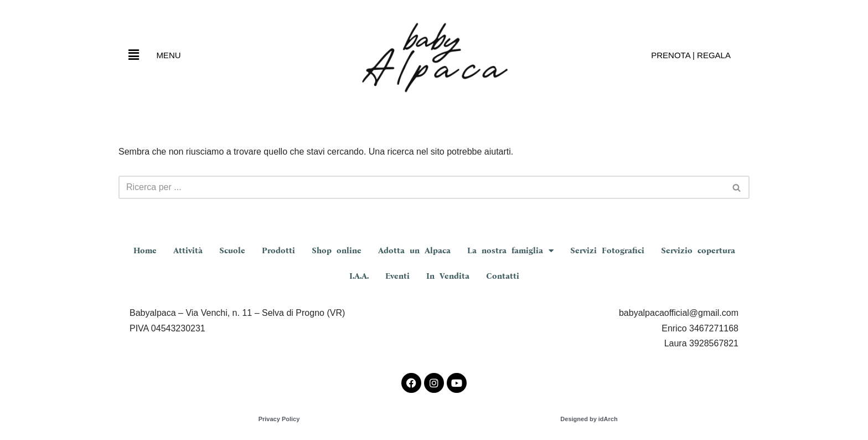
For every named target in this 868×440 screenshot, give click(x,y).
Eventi (397, 276)
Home (145, 250)
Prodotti (278, 250)
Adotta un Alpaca (414, 250)
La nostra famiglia (510, 251)
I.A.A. (359, 276)
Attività (188, 250)
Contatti (503, 276)
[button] (133, 55)
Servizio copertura (698, 250)
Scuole (232, 250)
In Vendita (448, 276)
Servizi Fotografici (607, 250)
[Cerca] (422, 187)
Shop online (337, 250)
